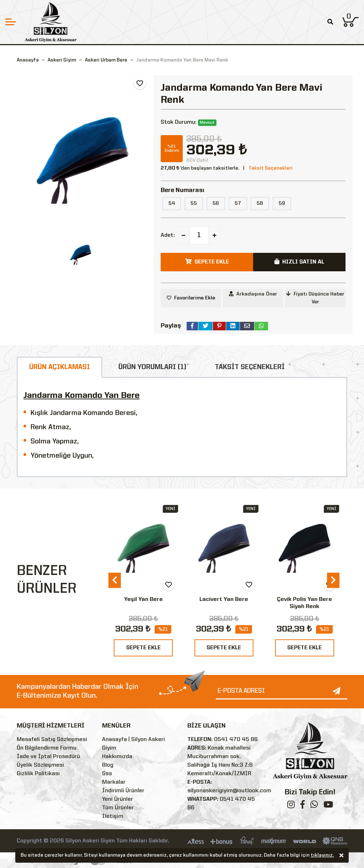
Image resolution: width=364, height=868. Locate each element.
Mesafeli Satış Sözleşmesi (52, 740)
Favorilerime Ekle (195, 298)
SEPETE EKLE (143, 648)
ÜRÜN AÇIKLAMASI (60, 367)
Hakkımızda (117, 757)
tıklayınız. (322, 856)
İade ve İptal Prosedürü (48, 757)
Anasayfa (28, 60)
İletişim (113, 816)
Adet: (168, 235)
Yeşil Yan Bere (143, 600)
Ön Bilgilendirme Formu (47, 748)
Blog (108, 765)
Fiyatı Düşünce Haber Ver (315, 298)
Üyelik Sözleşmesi (40, 765)
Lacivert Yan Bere (224, 600)
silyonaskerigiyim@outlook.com (229, 791)
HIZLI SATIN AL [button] (299, 262)
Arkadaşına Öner (253, 294)
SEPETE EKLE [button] (207, 262)
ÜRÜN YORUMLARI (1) (152, 367)
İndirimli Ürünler (123, 791)
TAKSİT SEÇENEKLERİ (250, 367)
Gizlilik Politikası (38, 774)
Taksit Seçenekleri (271, 168)
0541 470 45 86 (236, 740)
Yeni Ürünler (117, 799)
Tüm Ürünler (118, 808)
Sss (107, 774)
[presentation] (115, 581)
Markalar (114, 782)
